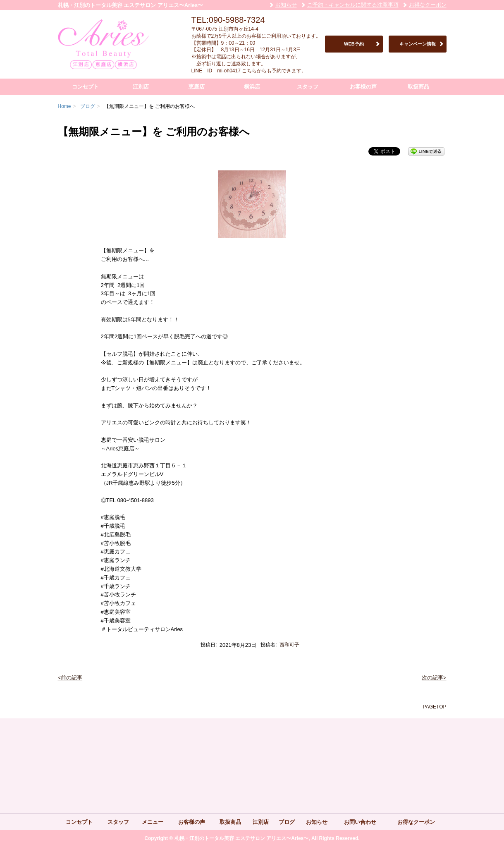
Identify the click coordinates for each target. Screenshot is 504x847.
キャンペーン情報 (418, 44)
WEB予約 (354, 44)
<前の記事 (70, 678)
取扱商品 (418, 87)
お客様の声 (363, 87)
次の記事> (434, 678)
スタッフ (308, 87)
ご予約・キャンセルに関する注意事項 (353, 5)
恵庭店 (197, 87)
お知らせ (286, 5)
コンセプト (85, 87)
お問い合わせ (360, 822)
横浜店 (252, 87)
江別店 (141, 87)
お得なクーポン (428, 5)
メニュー (153, 822)
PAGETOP (435, 707)
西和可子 (289, 645)
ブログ (287, 822)
